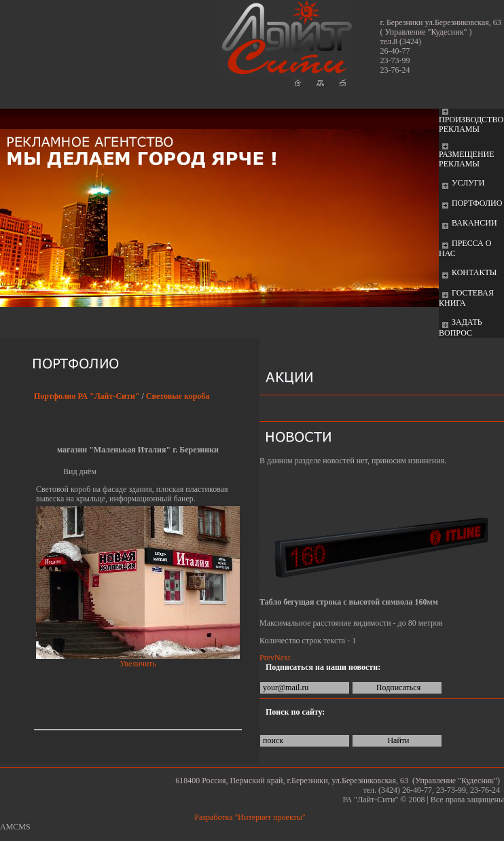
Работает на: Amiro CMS (252, 836)
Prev (267, 658)
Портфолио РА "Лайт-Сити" (87, 396)
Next (282, 658)
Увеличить (138, 664)
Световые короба (178, 396)
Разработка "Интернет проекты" (252, 817)
